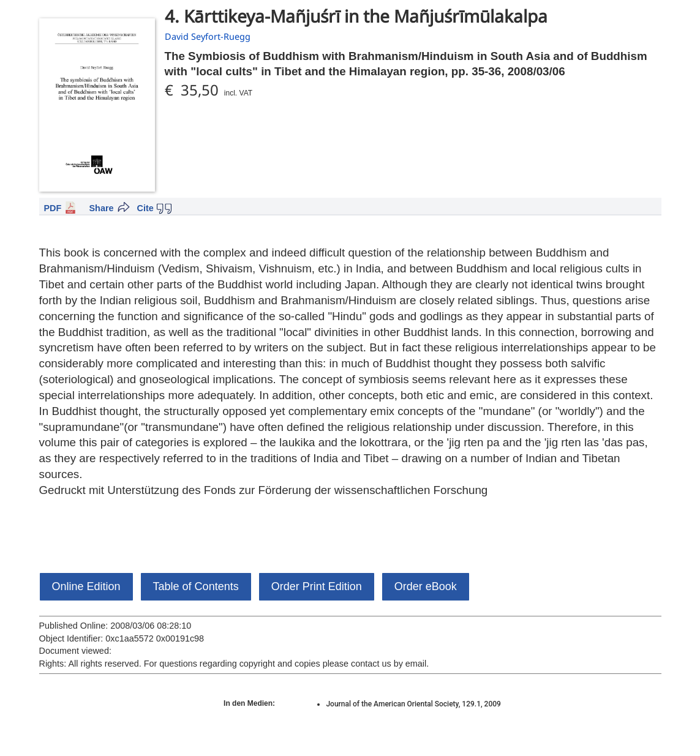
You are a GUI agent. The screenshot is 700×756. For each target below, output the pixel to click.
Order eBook (426, 586)
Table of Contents (196, 586)
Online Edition (86, 586)
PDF (53, 208)
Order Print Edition (317, 586)
